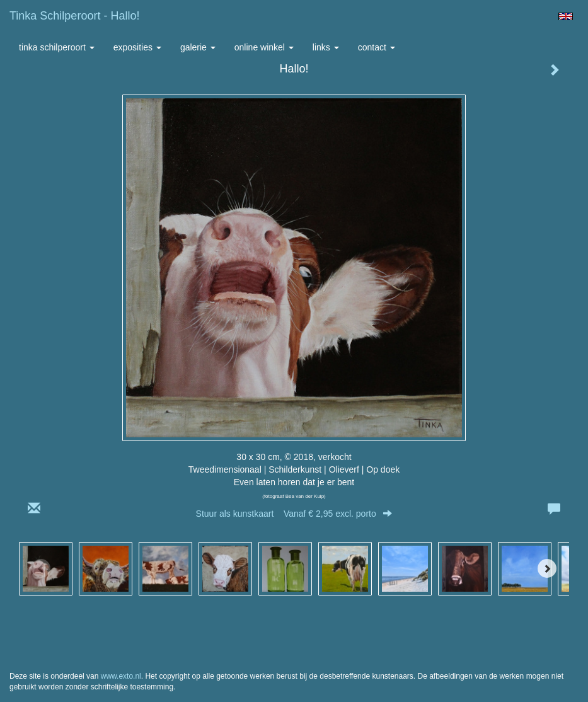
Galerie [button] (198, 47)
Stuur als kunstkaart (294, 514)
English (566, 16)
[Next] (547, 568)
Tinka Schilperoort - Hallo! (74, 16)
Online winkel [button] (264, 47)
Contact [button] (377, 47)
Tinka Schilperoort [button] (57, 47)
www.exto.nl (121, 676)
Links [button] (326, 47)
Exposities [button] (137, 47)
